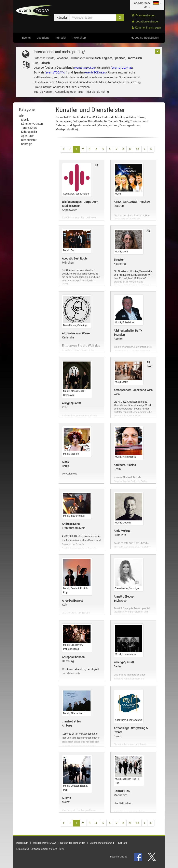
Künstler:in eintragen (146, 28)
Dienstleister (29, 140)
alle (21, 116)
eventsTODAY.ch (56, 72)
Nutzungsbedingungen (73, 843)
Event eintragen (143, 15)
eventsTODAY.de (84, 68)
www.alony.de (69, 474)
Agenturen (28, 136)
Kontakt (122, 843)
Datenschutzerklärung (102, 843)
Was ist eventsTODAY (44, 843)
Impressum (22, 843)
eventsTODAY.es (95, 72)
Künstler (61, 38)
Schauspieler (29, 132)
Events (26, 38)
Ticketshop (79, 38)
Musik (25, 120)
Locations (43, 38)
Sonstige (27, 144)
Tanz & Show (29, 128)
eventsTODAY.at (122, 68)
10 (137, 149)
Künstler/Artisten (32, 124)
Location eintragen (146, 21)
